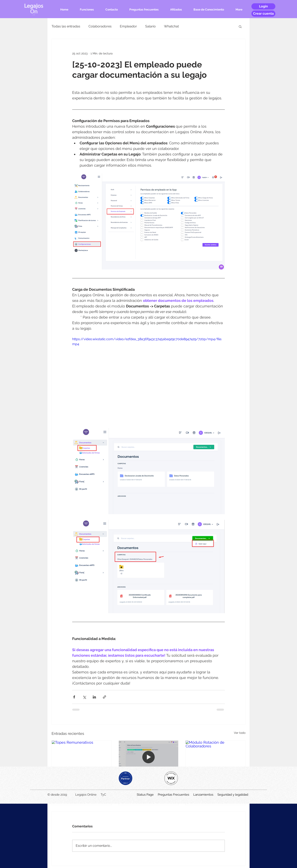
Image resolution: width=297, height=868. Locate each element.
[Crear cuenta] (263, 14)
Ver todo (240, 733)
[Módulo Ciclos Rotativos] (149, 757)
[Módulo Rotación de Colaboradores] (215, 757)
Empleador (128, 26)
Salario (150, 26)
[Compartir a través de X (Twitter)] (84, 697)
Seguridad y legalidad (233, 795)
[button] (240, 26)
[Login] (263, 6)
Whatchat (171, 26)
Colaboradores (100, 26)
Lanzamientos (203, 795)
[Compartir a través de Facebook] (74, 697)
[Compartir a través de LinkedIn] (94, 697)
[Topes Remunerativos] (82, 757)
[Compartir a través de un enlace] (104, 697)
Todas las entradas (66, 26)
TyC (103, 795)
